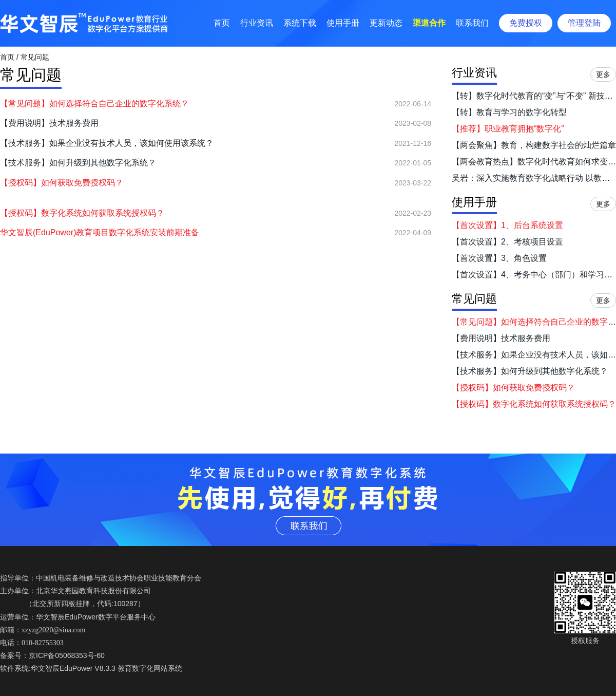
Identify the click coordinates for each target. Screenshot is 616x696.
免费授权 (526, 23)
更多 (603, 74)
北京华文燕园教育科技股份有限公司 (93, 591)
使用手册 (343, 23)
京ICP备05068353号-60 (67, 655)
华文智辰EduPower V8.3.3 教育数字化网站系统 (107, 668)
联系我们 (472, 23)
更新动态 (386, 23)
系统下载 (300, 23)
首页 (222, 23)
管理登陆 (584, 23)
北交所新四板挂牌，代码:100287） (89, 604)
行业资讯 (257, 23)
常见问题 (35, 57)
